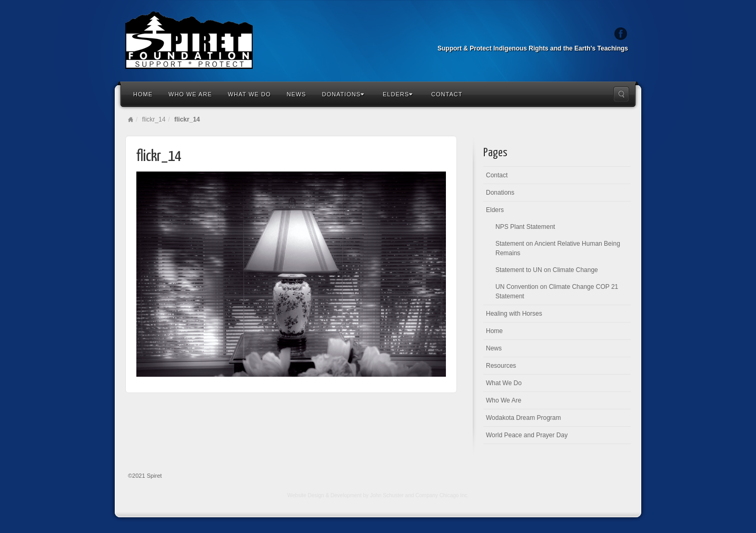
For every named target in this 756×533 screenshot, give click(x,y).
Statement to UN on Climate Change (547, 270)
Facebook (621, 34)
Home (143, 94)
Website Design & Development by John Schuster (346, 495)
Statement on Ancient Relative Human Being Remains (558, 248)
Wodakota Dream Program (524, 418)
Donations (343, 94)
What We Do (250, 94)
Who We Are (190, 94)
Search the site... (621, 94)
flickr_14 (154, 119)
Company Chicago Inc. (442, 495)
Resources (501, 366)
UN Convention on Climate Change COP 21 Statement (557, 291)
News (296, 94)
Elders (398, 94)
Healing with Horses (514, 314)
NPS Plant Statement (525, 227)
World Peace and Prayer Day (527, 435)
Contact (447, 94)
